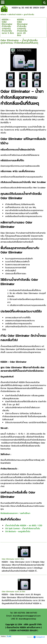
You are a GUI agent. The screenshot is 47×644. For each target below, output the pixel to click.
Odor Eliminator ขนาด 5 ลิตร (13, 559)
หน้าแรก (3, 15)
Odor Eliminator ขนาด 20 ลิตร (13, 592)
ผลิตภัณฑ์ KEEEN (15, 15)
